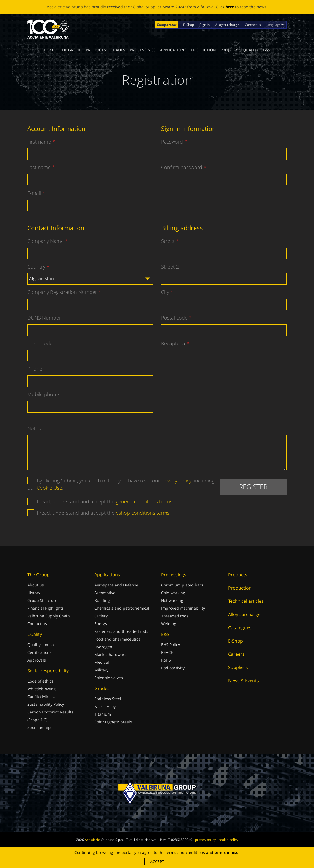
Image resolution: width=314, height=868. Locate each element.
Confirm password (182, 167)
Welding (169, 624)
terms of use (226, 852)
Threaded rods (175, 616)
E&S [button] (267, 50)
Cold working (173, 593)
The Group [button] (71, 50)
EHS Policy (171, 645)
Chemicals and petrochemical (122, 608)
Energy (101, 624)
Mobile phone (43, 394)
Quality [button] (251, 50)
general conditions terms (144, 501)
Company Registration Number (62, 292)
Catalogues (240, 628)
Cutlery (101, 616)
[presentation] (203, 360)
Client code (40, 343)
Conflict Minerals (43, 696)
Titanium (103, 714)
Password (172, 142)
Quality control (41, 645)
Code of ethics (40, 681)
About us (36, 585)
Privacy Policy (176, 481)
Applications (173, 50)
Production (203, 50)
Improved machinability (183, 608)
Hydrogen (103, 647)
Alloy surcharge (227, 25)
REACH (167, 652)
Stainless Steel (108, 699)
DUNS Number (44, 318)
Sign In (205, 25)
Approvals (37, 660)
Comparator (167, 25)
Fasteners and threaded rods (121, 631)
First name (39, 142)
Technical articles (246, 601)
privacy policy (205, 840)
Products (96, 50)
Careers (236, 654)
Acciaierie (92, 840)
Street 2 (170, 267)
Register (253, 486)
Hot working (172, 600)
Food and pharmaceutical (118, 639)
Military (101, 670)
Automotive (105, 593)
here (230, 7)
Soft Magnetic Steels (113, 722)
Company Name (46, 241)
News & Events (244, 681)
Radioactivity (173, 668)
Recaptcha (173, 343)
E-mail (34, 193)
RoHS (166, 660)
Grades (118, 50)
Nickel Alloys (106, 706)
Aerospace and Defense (116, 585)
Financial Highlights (46, 608)
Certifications (39, 652)
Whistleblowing (42, 689)
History (34, 593)
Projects (229, 50)
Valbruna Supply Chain (49, 616)
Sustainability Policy (46, 704)
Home (50, 50)
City (165, 292)
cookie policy (228, 840)
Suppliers (238, 667)
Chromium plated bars (182, 585)
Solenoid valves (109, 678)
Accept (157, 862)
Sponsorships (40, 727)
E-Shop (189, 25)
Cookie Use (49, 488)
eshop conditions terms (143, 513)
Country (36, 267)
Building (102, 600)
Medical (102, 662)
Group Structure (42, 600)
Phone (35, 369)
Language (275, 25)
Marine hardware (111, 655)
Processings (143, 50)
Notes (34, 428)
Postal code (174, 318)
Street (168, 241)
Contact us (253, 25)
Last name (39, 167)
